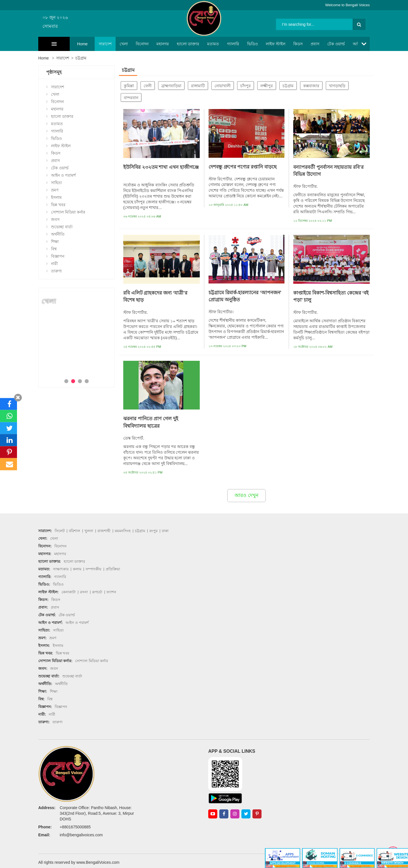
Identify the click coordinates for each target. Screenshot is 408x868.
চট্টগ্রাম (81, 58)
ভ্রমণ (55, 190)
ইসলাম (56, 197)
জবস (55, 219)
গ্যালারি (218, 44)
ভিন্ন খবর (58, 205)
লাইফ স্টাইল (261, 44)
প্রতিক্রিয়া (113, 569)
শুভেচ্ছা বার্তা (62, 227)
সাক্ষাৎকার (61, 569)
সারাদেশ (90, 44)
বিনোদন (127, 44)
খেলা (109, 44)
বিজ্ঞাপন (58, 256)
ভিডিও (238, 44)
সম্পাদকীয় (93, 569)
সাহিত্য (57, 183)
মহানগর (148, 44)
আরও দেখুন (246, 495)
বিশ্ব (54, 249)
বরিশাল (75, 531)
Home (68, 44)
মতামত (198, 44)
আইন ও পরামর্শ (350, 44)
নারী (54, 264)
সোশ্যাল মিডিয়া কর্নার (68, 212)
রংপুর (153, 531)
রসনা (84, 592)
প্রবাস (300, 44)
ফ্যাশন (111, 592)
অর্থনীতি (58, 234)
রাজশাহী (104, 531)
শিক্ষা (55, 242)
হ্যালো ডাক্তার (173, 44)
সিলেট (60, 531)
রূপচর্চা (97, 592)
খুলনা (89, 531)
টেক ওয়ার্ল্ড (321, 44)
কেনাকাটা (69, 592)
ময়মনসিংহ (123, 531)
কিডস (283, 44)
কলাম (77, 569)
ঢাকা (165, 531)
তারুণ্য (56, 271)
